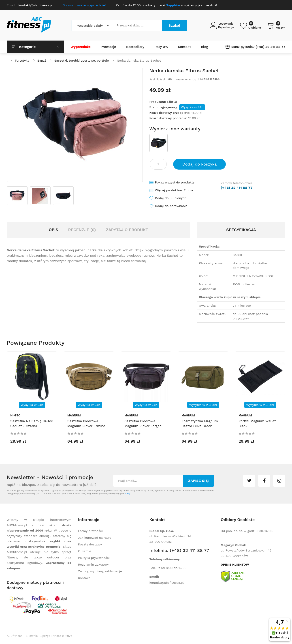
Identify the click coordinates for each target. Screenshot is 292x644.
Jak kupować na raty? (95, 538)
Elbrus (172, 102)
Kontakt (84, 578)
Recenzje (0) (82, 230)
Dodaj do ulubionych (171, 198)
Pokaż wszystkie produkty (175, 182)
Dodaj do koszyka (200, 164)
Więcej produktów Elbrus (174, 190)
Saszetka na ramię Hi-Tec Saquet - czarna (32, 424)
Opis (53, 230)
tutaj (127, 494)
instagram (279, 481)
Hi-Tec (15, 415)
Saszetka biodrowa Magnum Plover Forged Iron (143, 426)
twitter (249, 481)
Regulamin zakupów (93, 564)
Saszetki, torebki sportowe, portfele (81, 60)
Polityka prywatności (94, 558)
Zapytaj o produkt (127, 230)
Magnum (74, 415)
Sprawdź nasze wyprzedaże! (84, 5)
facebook (264, 481)
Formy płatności (90, 531)
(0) (170, 79)
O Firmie (85, 551)
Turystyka (22, 60)
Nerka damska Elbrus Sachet (139, 60)
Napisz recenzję (186, 79)
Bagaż (42, 60)
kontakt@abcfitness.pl (167, 583)
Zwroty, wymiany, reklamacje (100, 571)
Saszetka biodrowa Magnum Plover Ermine (86, 424)
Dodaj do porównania (171, 206)
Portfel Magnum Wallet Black (257, 424)
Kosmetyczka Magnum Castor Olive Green (200, 424)
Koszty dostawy (90, 544)
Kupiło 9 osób (210, 79)
